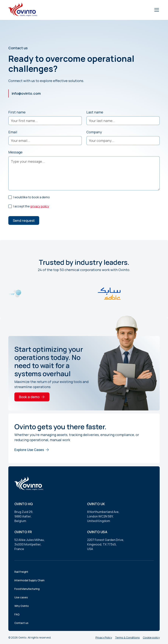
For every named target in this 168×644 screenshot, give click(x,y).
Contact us (21, 623)
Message (15, 152)
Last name (95, 112)
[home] (23, 10)
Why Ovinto (22, 606)
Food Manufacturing (27, 589)
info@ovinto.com (26, 93)
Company (94, 132)
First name (17, 112)
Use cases (21, 597)
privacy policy (40, 206)
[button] (156, 10)
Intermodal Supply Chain (29, 580)
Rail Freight (21, 572)
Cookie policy (151, 637)
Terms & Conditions (127, 637)
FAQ (17, 614)
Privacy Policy (104, 637)
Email (13, 132)
